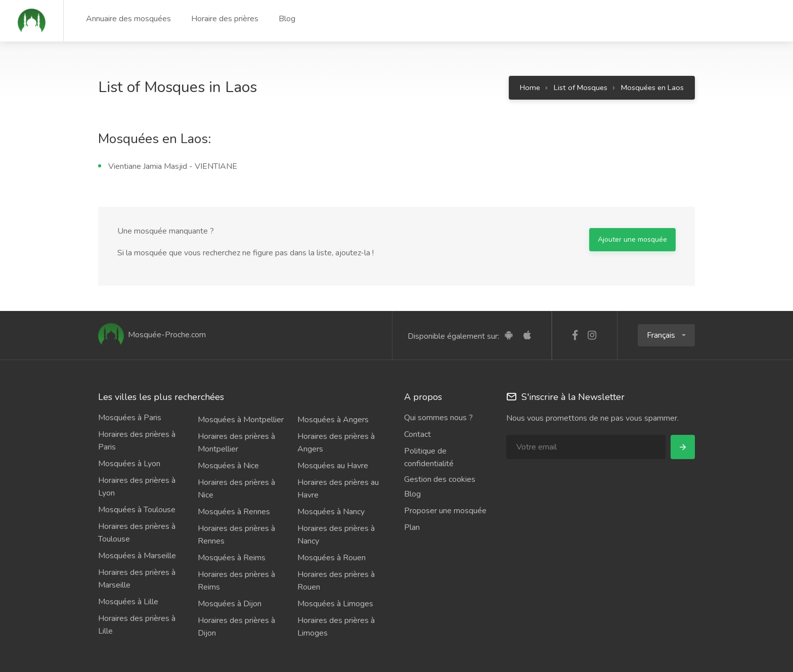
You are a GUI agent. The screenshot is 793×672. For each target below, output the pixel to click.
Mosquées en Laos (652, 87)
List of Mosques (581, 87)
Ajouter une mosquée (632, 239)
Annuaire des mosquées (128, 19)
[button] (666, 335)
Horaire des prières (225, 19)
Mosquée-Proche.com (152, 335)
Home (530, 87)
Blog (287, 19)
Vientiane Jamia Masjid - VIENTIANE (173, 166)
